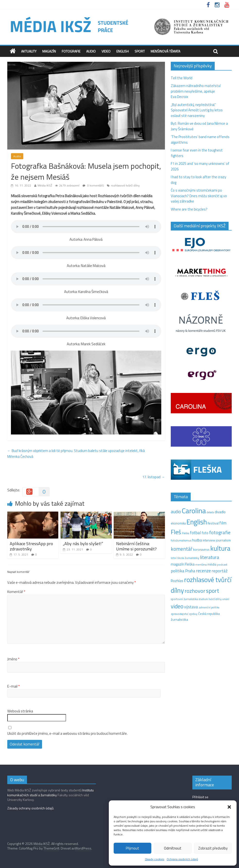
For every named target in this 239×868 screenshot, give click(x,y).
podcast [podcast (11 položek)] (222, 565)
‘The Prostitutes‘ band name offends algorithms (200, 140)
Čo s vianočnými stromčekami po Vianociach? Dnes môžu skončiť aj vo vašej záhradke (199, 196)
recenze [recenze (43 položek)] (203, 571)
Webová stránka (20, 711)
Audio (91, 51)
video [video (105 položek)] (177, 606)
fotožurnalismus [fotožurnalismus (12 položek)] (181, 540)
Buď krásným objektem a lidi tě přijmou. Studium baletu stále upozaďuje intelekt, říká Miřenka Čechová (76, 454)
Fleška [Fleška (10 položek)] (186, 533)
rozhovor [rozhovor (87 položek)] (195, 591)
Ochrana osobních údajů (182, 859)
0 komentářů (93, 185)
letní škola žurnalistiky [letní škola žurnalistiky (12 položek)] (185, 558)
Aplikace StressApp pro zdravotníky (31, 546)
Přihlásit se (200, 797)
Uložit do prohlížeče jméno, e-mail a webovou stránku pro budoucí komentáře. (67, 734)
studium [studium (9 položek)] (203, 599)
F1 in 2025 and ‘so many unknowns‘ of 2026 (200, 166)
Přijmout (132, 848)
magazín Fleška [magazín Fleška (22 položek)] (183, 564)
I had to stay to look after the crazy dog (198, 180)
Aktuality (29, 51)
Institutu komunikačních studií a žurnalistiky (51, 793)
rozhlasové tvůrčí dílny (125, 185)
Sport (140, 51)
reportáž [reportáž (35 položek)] (220, 571)
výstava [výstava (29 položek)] (191, 607)
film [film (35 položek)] (223, 523)
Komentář (16, 592)
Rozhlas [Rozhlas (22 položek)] (177, 581)
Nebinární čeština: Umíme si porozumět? (136, 546)
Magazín (49, 51)
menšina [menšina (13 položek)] (201, 564)
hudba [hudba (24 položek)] (197, 540)
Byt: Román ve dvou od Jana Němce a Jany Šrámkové (199, 126)
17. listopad (154, 477)
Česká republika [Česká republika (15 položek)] (209, 614)
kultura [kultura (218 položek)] (220, 548)
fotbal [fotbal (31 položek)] (195, 533)
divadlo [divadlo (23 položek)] (220, 512)
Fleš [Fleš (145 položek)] (176, 532)
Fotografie (71, 51)
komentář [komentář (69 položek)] (182, 549)
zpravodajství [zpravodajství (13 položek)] (179, 614)
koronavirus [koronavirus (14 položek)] (201, 549)
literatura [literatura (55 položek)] (209, 557)
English (123, 51)
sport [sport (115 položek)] (213, 591)
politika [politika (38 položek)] (178, 571)
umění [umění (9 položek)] (226, 599)
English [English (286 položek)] (197, 522)
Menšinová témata (165, 51)
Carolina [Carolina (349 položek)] (194, 511)
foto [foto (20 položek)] (205, 533)
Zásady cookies (155, 859)
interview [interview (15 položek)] (209, 540)
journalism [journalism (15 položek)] (223, 540)
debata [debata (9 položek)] (210, 512)
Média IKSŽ (45, 185)
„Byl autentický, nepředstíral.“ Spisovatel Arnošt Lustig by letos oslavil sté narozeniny (197, 110)
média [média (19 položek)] (212, 564)
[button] (229, 807)
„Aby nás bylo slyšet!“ (83, 544)
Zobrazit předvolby (213, 848)
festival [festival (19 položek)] (213, 523)
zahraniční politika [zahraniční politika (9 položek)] (209, 607)
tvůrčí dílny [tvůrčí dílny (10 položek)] (215, 599)
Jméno (13, 659)
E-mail (13, 686)
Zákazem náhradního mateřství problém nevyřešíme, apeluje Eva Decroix (196, 91)
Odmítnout (173, 848)
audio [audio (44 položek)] (176, 512)
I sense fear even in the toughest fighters (197, 153)
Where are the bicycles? (189, 209)
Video (106, 51)
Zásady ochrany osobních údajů (30, 808)
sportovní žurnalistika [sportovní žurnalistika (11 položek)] (184, 599)
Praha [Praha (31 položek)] (190, 571)
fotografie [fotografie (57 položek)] (220, 532)
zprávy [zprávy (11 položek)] (193, 614)
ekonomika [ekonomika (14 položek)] (178, 523)
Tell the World (182, 78)
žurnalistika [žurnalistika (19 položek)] (179, 620)
